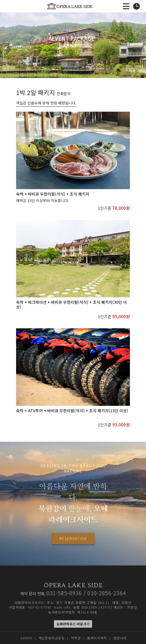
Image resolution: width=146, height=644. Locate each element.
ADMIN (26, 638)
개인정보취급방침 (52, 638)
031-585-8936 (64, 593)
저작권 (76, 638)
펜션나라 (120, 638)
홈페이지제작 (97, 638)
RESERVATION (73, 539)
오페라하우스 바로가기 (73, 624)
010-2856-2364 (107, 593)
